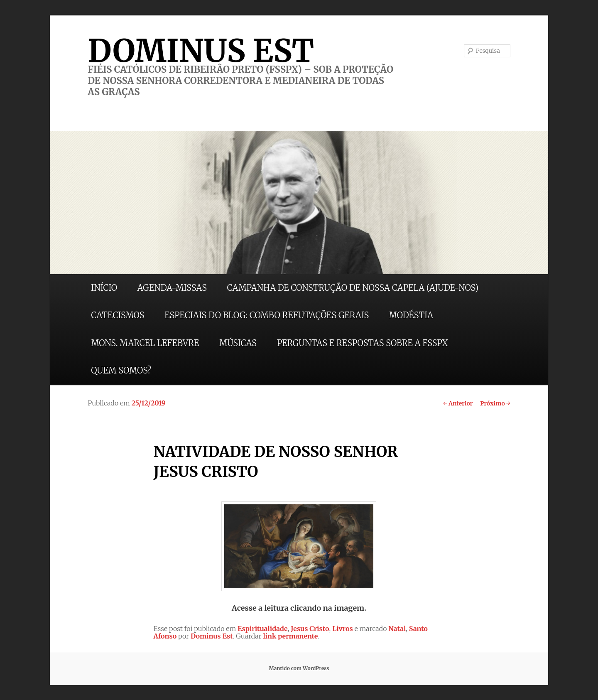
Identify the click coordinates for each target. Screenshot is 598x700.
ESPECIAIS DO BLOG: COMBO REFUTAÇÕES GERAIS (267, 315)
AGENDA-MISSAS (172, 288)
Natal (397, 629)
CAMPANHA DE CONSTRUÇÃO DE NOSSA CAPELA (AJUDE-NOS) (353, 288)
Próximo (495, 403)
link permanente (290, 636)
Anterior (458, 403)
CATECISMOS (118, 315)
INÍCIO (104, 288)
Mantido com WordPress (299, 668)
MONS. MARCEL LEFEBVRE (145, 343)
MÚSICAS (238, 343)
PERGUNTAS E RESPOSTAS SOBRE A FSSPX (363, 343)
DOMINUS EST (201, 51)
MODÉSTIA (411, 315)
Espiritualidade (263, 629)
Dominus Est (212, 636)
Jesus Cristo (310, 629)
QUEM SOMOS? (121, 370)
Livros (343, 629)
